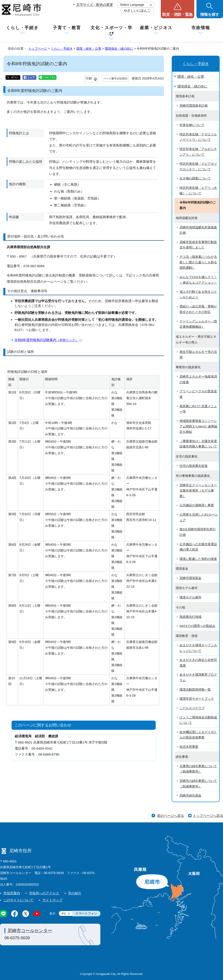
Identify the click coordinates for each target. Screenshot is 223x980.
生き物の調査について (195, 178)
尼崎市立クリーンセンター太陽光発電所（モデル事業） (198, 491)
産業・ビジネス (156, 28)
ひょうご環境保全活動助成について (198, 720)
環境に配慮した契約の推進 (198, 559)
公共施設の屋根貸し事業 (197, 505)
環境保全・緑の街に (119, 49)
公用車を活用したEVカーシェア (199, 517)
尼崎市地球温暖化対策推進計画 (198, 230)
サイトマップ (52, 900)
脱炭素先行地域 (190, 617)
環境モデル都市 (190, 597)
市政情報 (201, 28)
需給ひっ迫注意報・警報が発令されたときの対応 (198, 309)
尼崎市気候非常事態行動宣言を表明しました (198, 245)
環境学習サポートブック (197, 699)
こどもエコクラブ (192, 708)
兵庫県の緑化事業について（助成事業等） (198, 769)
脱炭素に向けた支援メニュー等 (198, 409)
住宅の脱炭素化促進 (194, 466)
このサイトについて (18, 900)
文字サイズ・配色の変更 (95, 5)
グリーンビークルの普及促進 (198, 394)
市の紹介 (75, 893)
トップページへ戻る (208, 816)
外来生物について (192, 125)
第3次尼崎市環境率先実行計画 (198, 532)
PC (64, 914)
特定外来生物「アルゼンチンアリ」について (198, 152)
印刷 (89, 78)
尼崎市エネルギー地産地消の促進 (198, 379)
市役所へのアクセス (44, 893)
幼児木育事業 (189, 747)
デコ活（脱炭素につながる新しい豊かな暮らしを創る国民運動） (198, 262)
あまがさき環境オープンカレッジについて (198, 648)
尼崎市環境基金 (190, 578)
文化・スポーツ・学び (111, 31)
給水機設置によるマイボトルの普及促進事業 (198, 735)
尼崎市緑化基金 (190, 796)
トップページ (38, 49)
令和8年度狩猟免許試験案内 (48, 340)
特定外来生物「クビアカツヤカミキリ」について (198, 167)
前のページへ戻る (171, 816)
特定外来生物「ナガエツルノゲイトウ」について (198, 137)
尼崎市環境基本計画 (194, 106)
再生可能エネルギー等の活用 (198, 355)
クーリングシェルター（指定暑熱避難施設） (198, 324)
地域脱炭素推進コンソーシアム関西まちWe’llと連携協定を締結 (198, 426)
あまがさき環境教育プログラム (198, 677)
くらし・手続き (22, 28)
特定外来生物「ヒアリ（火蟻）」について (198, 191)
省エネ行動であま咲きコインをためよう (198, 295)
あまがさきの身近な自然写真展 (198, 663)
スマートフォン (86, 914)
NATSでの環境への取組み (197, 626)
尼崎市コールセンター (30, 931)
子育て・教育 (67, 28)
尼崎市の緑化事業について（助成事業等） (198, 784)
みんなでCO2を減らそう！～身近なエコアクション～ (198, 280)
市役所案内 (12, 893)
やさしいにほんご (137, 11)
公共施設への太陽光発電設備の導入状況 (198, 547)
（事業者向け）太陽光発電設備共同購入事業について (198, 444)
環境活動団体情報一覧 (195, 690)
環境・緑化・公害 (89, 49)
